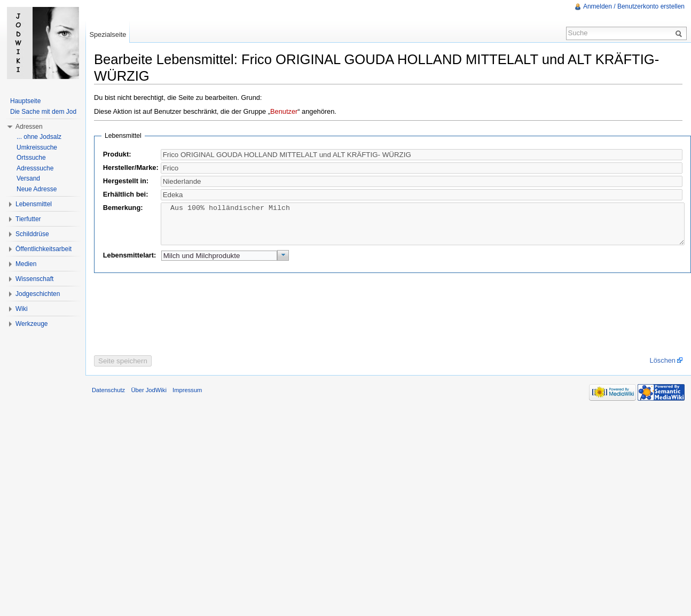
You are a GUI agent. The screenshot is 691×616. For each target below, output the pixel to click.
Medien (26, 264)
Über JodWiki (149, 398)
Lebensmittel (34, 204)
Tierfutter (28, 219)
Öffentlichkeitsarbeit (44, 249)
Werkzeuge (32, 324)
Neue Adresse (37, 189)
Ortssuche (31, 158)
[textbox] (422, 168)
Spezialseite (108, 34)
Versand (28, 178)
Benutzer (284, 111)
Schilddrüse (32, 234)
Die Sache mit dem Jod (43, 112)
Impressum (187, 398)
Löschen (663, 368)
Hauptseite (25, 101)
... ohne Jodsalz (39, 137)
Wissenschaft (34, 279)
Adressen (29, 127)
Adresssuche (35, 168)
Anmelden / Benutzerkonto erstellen (634, 6)
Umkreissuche (37, 147)
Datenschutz (108, 398)
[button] (283, 263)
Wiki (22, 309)
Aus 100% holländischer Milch (423, 228)
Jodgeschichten (38, 294)
